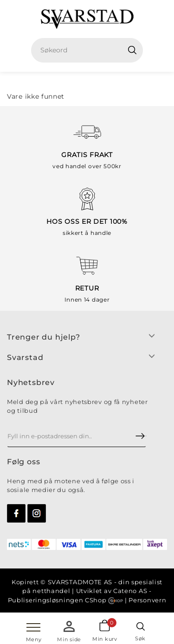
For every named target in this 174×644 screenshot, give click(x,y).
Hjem (72, 81)
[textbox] (91, 50)
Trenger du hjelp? (44, 337)
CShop (104, 600)
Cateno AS (130, 591)
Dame (101, 81)
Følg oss (23, 462)
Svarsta (23, 357)
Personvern (147, 600)
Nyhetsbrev (31, 382)
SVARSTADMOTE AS (80, 582)
